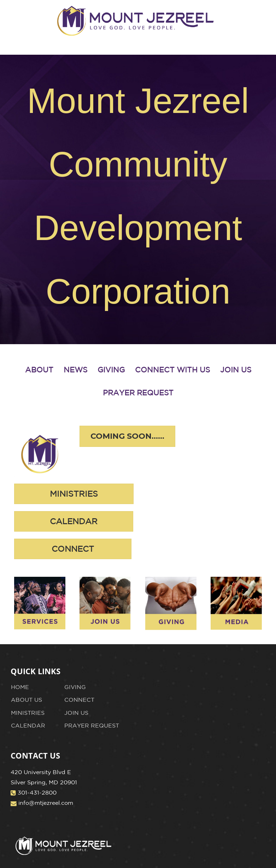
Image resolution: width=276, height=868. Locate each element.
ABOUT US (27, 700)
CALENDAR (28, 725)
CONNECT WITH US (172, 370)
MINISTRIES (28, 713)
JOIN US (236, 370)
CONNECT (79, 700)
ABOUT (39, 370)
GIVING (111, 370)
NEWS (75, 370)
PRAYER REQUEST (138, 393)
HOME (20, 687)
